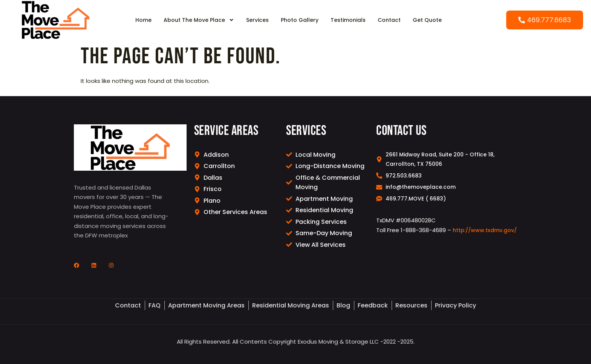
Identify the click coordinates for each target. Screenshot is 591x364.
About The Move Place (199, 20)
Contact (389, 20)
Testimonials (348, 20)
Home (143, 20)
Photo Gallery (300, 20)
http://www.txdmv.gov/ (485, 230)
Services (257, 20)
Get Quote (427, 20)
